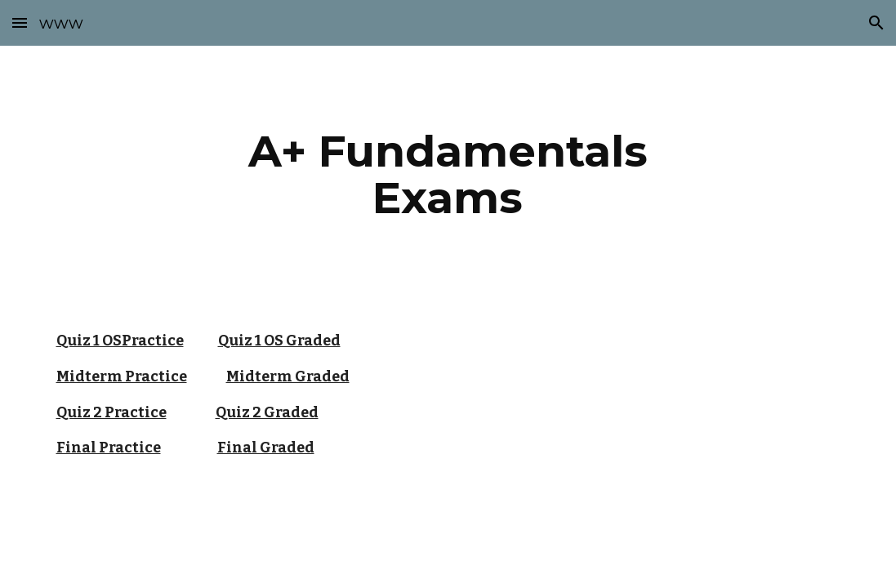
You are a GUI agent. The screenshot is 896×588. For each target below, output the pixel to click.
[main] (448, 174)
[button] (20, 22)
